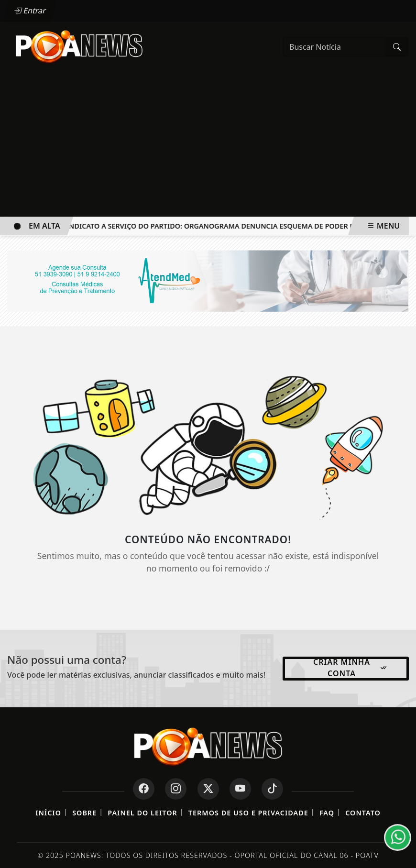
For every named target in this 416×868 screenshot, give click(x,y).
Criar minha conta (350, 668)
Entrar (30, 11)
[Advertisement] (208, 145)
